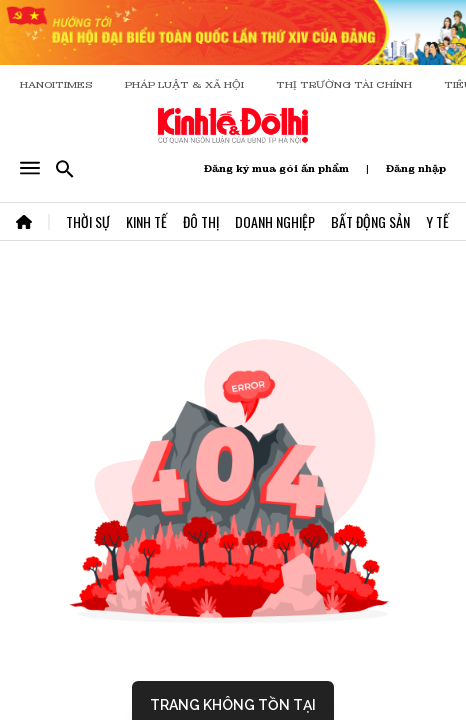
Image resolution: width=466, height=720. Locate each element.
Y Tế (437, 221)
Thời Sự (88, 221)
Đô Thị (201, 221)
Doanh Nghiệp (275, 221)
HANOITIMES (56, 84)
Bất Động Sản (370, 221)
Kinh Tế (146, 221)
